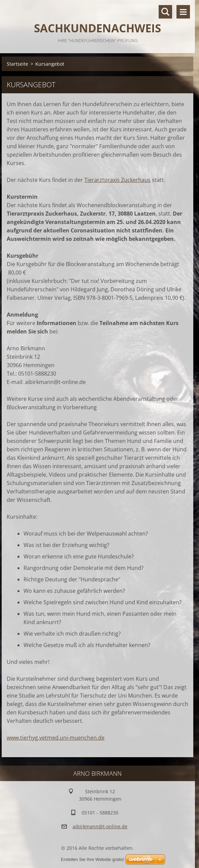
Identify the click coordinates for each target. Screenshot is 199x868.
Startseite (17, 64)
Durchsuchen (165, 12)
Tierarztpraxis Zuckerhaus (117, 180)
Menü (183, 12)
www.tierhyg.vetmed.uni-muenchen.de (56, 738)
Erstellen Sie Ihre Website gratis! (92, 859)
